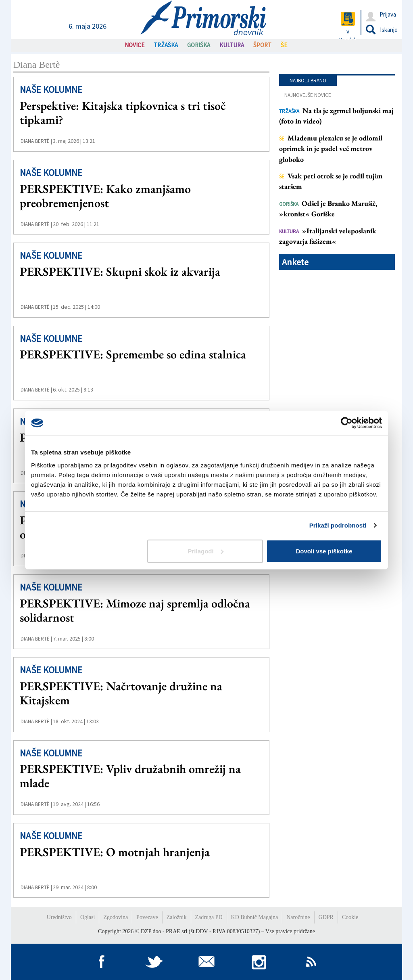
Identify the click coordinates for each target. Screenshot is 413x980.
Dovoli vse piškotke (324, 551)
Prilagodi (206, 551)
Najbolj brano (308, 81)
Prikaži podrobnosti (338, 525)
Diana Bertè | (36, 141)
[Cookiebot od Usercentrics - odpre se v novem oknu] (347, 423)
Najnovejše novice (308, 95)
